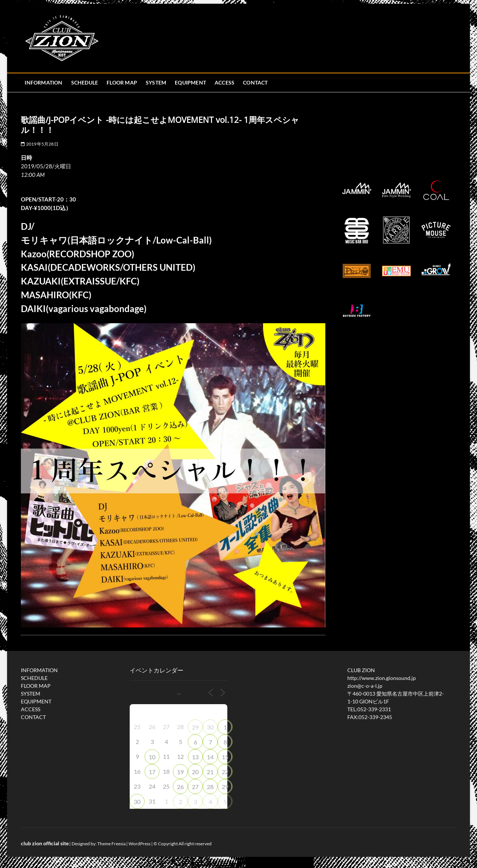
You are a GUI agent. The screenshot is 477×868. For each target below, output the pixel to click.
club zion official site (45, 843)
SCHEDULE (85, 82)
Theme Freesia (111, 844)
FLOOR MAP (122, 82)
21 (210, 772)
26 (180, 787)
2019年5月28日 (40, 144)
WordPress (140, 844)
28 (210, 787)
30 (210, 727)
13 (195, 757)
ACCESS (225, 82)
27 (195, 787)
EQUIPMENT (190, 82)
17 (152, 772)
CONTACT (255, 82)
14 (210, 757)
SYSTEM (156, 82)
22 (225, 772)
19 (180, 772)
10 (152, 757)
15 (225, 757)
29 (195, 727)
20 (195, 772)
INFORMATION (43, 82)
